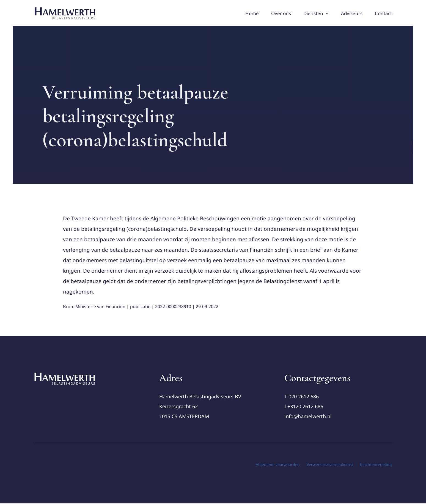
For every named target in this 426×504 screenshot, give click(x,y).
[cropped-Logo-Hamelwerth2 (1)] (65, 374)
